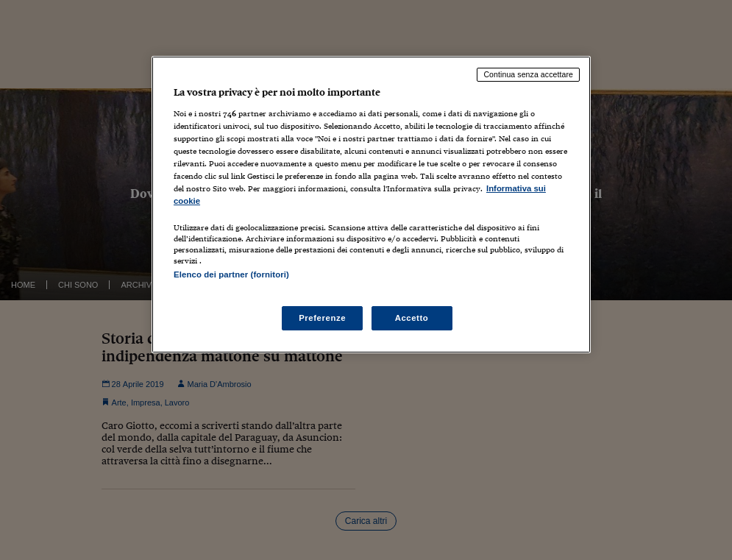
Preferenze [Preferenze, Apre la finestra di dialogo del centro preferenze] (322, 318)
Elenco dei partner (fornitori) (231, 274)
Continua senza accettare (528, 74)
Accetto (412, 318)
